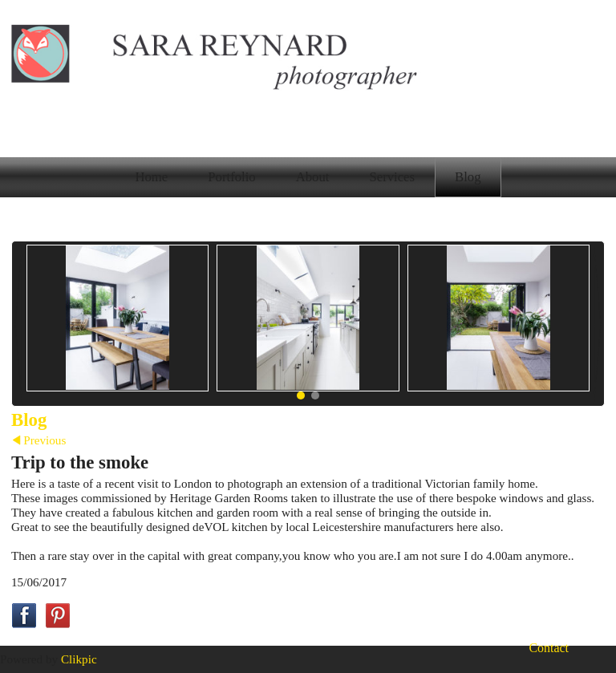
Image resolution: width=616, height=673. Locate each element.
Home (151, 177)
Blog (468, 177)
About (313, 177)
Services (392, 177)
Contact (549, 648)
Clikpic (79, 659)
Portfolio (231, 177)
